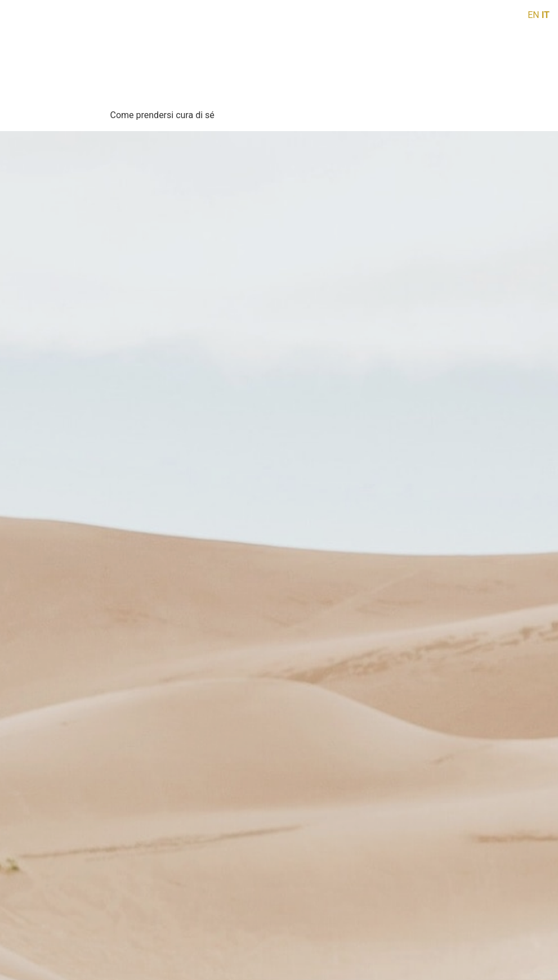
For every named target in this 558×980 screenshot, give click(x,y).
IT (546, 15)
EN (534, 15)
